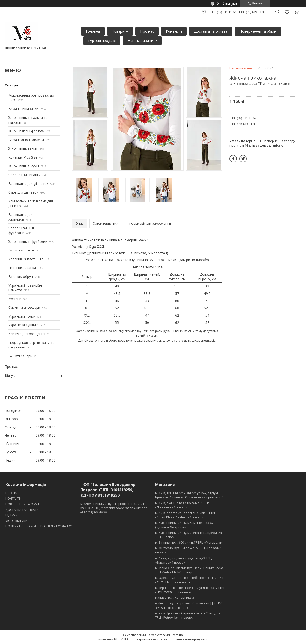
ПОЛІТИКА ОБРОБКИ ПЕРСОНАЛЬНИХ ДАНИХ (39, 526)
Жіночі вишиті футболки (28, 242)
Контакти (174, 31)
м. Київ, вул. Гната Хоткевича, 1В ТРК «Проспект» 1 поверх (183, 505)
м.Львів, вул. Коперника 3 (175, 598)
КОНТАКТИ (13, 498)
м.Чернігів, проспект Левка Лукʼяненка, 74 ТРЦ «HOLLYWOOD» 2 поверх (190, 590)
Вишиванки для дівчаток (28, 184)
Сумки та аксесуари (24, 307)
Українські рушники (24, 325)
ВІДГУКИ (12, 515)
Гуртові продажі (102, 40)
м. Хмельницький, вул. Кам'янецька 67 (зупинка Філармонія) (184, 525)
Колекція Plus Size (23, 157)
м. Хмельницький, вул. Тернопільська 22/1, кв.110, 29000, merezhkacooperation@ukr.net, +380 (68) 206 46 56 (114, 508)
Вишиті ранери (20, 356)
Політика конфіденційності (191, 639)
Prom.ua (177, 635)
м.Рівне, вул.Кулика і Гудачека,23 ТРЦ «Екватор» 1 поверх (183, 560)
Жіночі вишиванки (23, 148)
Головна (93, 31)
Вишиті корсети (21, 250)
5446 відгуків (227, 3)
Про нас (147, 31)
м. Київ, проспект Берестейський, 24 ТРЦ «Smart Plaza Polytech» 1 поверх (186, 515)
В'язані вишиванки (24, 109)
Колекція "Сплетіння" (26, 259)
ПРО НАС (12, 493)
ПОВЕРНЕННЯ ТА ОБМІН (23, 504)
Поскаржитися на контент (150, 639)
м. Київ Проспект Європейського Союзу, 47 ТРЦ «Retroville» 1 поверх (188, 615)
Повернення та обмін (258, 31)
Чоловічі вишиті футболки (21, 230)
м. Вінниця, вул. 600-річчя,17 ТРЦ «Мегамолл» (189, 542)
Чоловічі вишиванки (25, 175)
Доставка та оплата (211, 31)
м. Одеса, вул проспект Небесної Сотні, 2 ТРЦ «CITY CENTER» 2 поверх (189, 580)
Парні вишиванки (22, 268)
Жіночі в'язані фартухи (27, 131)
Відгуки (11, 375)
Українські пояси (22, 316)
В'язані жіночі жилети (27, 140)
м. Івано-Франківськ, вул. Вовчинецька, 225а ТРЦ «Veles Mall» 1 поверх (189, 570)
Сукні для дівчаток (23, 192)
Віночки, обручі (21, 276)
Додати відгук (287, 12)
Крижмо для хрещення (27, 334)
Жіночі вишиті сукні (24, 166)
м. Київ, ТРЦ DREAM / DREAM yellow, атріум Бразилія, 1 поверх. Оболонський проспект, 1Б (190, 495)
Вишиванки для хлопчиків (21, 217)
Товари (118, 31)
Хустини (15, 299)
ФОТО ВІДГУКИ (16, 521)
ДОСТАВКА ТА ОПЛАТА (22, 510)
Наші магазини (140, 40)
